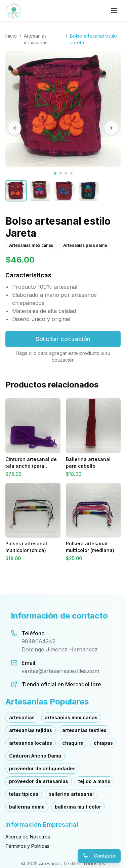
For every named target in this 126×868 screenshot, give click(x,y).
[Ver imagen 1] (55, 173)
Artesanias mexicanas (36, 39)
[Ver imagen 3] (66, 173)
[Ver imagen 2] (60, 173)
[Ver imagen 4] (71, 173)
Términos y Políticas (27, 846)
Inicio (11, 36)
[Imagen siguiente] (111, 128)
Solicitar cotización (63, 339)
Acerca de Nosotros (28, 837)
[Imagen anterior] (15, 128)
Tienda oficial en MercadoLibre (61, 684)
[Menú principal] (114, 11)
